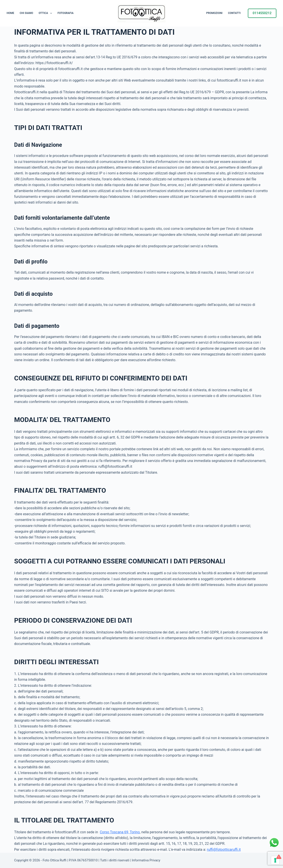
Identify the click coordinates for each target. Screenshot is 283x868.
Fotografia (65, 13)
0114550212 (262, 13)
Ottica (46, 13)
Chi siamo (26, 13)
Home (10, 13)
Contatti (234, 13)
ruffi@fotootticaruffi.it (224, 850)
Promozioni (214, 13)
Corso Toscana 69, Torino (120, 832)
